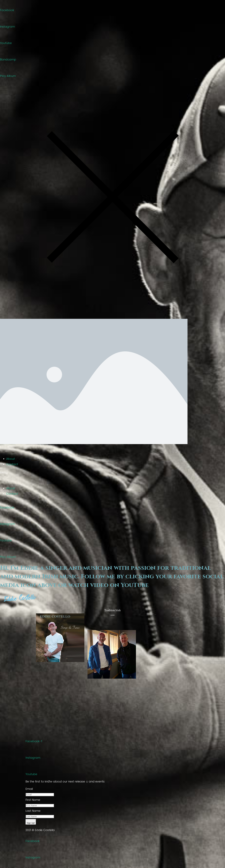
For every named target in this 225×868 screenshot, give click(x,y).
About (11, 459)
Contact (12, 464)
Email (29, 789)
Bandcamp (8, 59)
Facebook (7, 10)
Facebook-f (34, 741)
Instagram (7, 27)
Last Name (33, 811)
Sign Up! (31, 823)
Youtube (6, 43)
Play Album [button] (8, 76)
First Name (33, 800)
